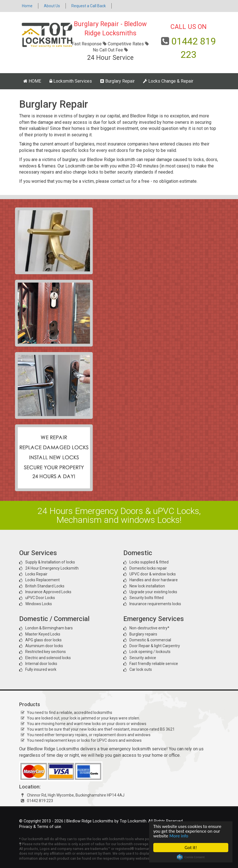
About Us (52, 6)
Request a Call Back (89, 6)
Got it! (191, 848)
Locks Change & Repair (168, 81)
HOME (32, 81)
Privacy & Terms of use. (41, 827)
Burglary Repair (117, 81)
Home (27, 6)
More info (179, 836)
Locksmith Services (71, 81)
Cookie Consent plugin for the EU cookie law (191, 857)
